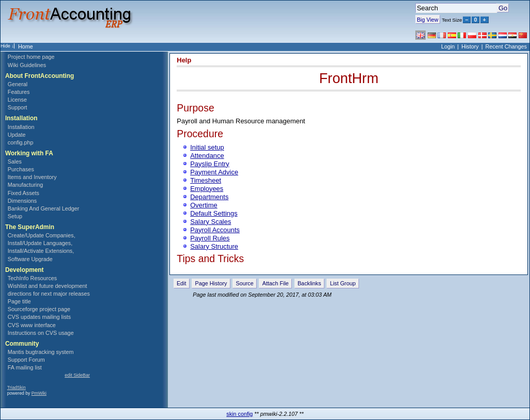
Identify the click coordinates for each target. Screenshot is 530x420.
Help (184, 60)
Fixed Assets (24, 193)
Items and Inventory (32, 177)
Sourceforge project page (39, 309)
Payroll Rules (210, 238)
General (18, 84)
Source (245, 283)
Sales (15, 161)
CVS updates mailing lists (39, 317)
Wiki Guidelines (27, 65)
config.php (21, 142)
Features (19, 92)
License (17, 100)
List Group (343, 283)
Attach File (276, 283)
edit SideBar (77, 375)
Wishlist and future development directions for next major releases (49, 290)
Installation (21, 127)
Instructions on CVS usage (41, 333)
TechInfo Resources (32, 278)
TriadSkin (17, 387)
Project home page (31, 57)
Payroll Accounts (215, 230)
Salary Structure (214, 246)
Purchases (21, 169)
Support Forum (26, 360)
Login (448, 46)
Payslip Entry (210, 164)
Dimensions (22, 201)
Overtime (204, 205)
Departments (209, 197)
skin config (239, 414)
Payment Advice (214, 172)
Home (26, 46)
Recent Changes (506, 46)
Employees (207, 189)
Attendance (207, 156)
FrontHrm (349, 78)
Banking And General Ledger (44, 208)
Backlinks (309, 283)
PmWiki (39, 393)
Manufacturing (25, 185)
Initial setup (207, 147)
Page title (19, 301)
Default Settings (214, 213)
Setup (15, 216)
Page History (211, 283)
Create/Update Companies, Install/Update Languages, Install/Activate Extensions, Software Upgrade (42, 247)
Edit (182, 283)
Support (18, 107)
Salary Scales (211, 222)
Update (17, 135)
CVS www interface (32, 325)
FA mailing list (25, 367)
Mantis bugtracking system (41, 352)
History (470, 46)
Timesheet (206, 180)
